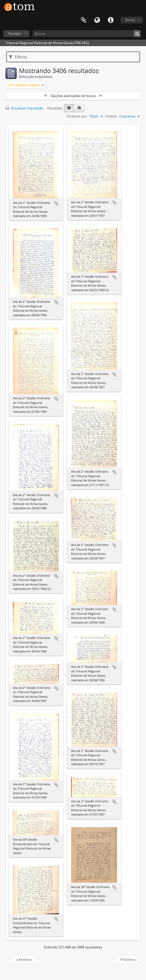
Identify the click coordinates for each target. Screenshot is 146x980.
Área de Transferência (84, 20)
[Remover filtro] (43, 85)
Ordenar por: (77, 116)
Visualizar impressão (24, 108)
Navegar (15, 33)
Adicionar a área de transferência (56, 203)
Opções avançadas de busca (73, 96)
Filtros (18, 57)
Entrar (130, 20)
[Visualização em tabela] (79, 108)
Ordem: (112, 116)
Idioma (97, 20)
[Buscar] (87, 34)
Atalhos (111, 20)
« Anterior (24, 960)
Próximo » (128, 960)
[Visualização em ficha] (69, 108)
